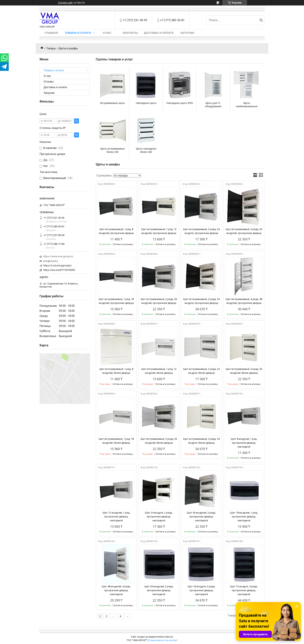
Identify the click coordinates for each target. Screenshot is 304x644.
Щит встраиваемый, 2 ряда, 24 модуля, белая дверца (201, 371)
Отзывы (49, 82)
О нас (107, 33)
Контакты (130, 33)
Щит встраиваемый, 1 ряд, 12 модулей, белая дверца (159, 371)
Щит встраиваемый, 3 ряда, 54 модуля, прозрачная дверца (201, 301)
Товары (51, 48)
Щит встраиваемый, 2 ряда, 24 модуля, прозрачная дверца (201, 231)
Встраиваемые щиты (112, 103)
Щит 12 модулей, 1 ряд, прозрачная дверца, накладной (116, 517)
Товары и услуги (78, 33)
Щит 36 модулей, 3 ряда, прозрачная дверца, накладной (201, 517)
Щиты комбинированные (247, 105)
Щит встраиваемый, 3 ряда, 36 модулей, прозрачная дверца (244, 231)
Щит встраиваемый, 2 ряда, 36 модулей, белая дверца (159, 441)
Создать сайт (65, 3)
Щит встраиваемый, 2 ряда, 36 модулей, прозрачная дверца (159, 301)
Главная (51, 33)
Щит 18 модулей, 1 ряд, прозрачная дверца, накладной (244, 517)
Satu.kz (169, 637)
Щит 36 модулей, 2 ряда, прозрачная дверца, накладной (159, 590)
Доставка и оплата (159, 33)
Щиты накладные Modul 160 (146, 150)
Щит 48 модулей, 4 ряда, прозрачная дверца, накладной (116, 590)
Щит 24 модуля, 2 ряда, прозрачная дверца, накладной (159, 517)
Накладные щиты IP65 (180, 103)
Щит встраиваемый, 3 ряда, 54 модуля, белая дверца (201, 441)
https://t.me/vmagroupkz (57, 266)
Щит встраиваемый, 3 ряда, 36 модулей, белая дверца (244, 371)
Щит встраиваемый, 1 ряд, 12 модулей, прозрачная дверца (159, 231)
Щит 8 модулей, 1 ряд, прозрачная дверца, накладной (244, 443)
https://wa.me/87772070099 (59, 270)
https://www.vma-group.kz (58, 256)
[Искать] (261, 20)
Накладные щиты (146, 103)
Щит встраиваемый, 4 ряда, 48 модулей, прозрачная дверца (244, 301)
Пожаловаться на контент (163, 640)
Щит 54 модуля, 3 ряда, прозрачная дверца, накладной (201, 590)
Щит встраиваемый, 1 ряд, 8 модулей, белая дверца (116, 371)
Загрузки (187, 33)
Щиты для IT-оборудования (213, 105)
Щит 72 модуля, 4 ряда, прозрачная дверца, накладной (244, 590)
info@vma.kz (51, 261)
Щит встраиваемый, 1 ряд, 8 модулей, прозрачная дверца (116, 231)
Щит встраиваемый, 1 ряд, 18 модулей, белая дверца (116, 441)
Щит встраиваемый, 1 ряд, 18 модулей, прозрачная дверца (116, 301)
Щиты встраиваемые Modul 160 (112, 150)
